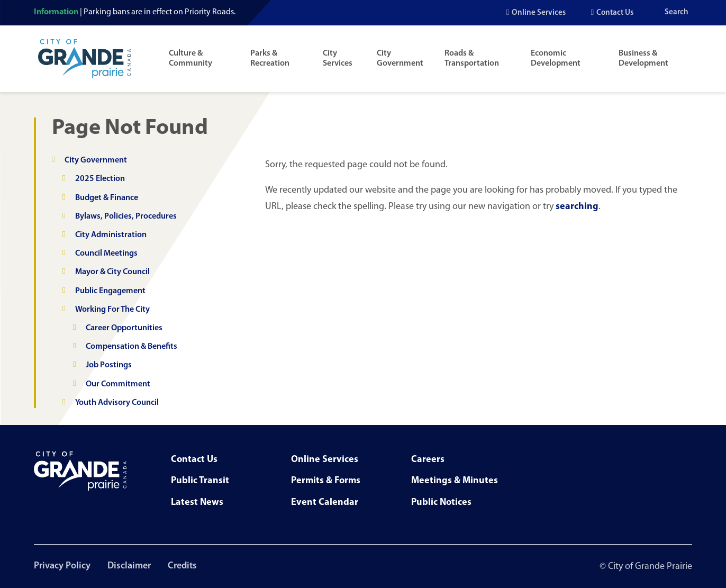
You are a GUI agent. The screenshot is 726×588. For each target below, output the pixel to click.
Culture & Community (190, 58)
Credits (182, 566)
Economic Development (556, 58)
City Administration (111, 235)
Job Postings (109, 365)
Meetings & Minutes (455, 481)
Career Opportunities (124, 328)
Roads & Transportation (472, 58)
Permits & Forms (326, 481)
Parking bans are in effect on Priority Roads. (160, 12)
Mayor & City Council (112, 272)
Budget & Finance (107, 198)
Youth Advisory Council (117, 403)
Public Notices (441, 503)
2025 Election (100, 179)
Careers (428, 460)
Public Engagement (110, 291)
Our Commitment (118, 384)
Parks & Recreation (270, 58)
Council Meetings (106, 254)
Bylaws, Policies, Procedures (126, 216)
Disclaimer (129, 566)
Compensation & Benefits (131, 347)
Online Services (539, 13)
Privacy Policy (62, 566)
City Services (338, 58)
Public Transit (200, 481)
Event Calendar (325, 503)
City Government (400, 58)
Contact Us (615, 13)
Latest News (197, 503)
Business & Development (643, 58)
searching (577, 207)
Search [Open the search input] (677, 12)
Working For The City (112, 310)
